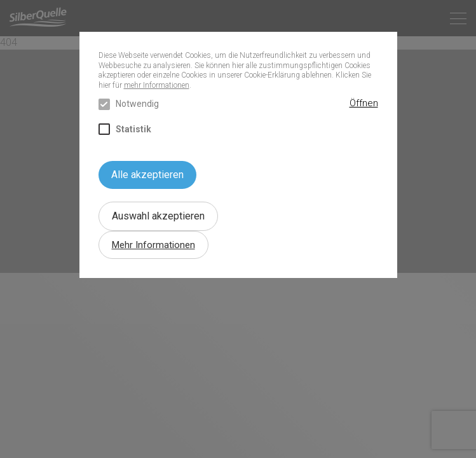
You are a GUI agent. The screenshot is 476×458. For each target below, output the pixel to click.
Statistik (125, 129)
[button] (364, 104)
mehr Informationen (157, 85)
